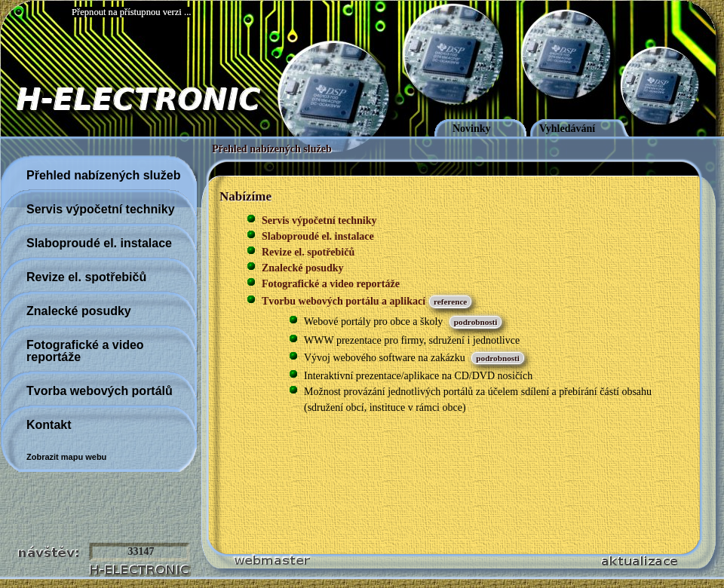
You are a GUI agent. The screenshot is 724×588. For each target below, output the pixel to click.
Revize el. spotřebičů (86, 277)
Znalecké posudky (79, 311)
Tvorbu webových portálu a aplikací (344, 301)
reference (450, 302)
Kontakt (49, 425)
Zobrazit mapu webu (66, 457)
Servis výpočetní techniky (101, 209)
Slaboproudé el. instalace (99, 243)
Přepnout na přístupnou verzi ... (131, 12)
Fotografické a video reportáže (85, 351)
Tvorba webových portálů (100, 391)
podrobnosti (476, 322)
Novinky (472, 129)
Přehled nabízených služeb (272, 149)
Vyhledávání (567, 129)
